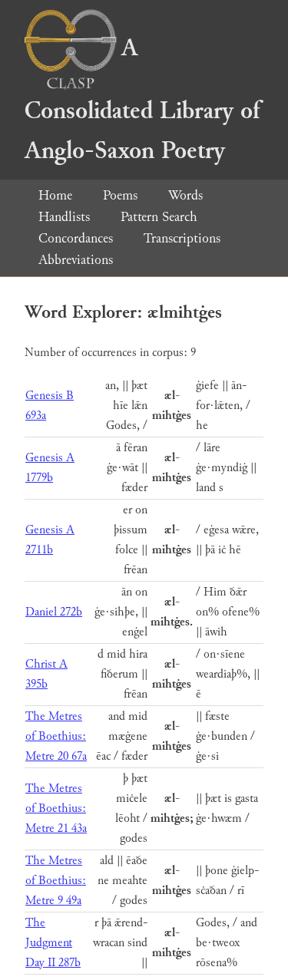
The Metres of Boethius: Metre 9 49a (56, 881)
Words (185, 195)
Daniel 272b (54, 612)
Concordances (76, 238)
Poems (120, 195)
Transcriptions (182, 238)
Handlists (64, 217)
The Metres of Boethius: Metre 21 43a (56, 808)
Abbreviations (76, 260)
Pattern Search (159, 217)
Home (55, 195)
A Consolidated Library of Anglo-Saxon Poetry (142, 99)
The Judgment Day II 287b (53, 943)
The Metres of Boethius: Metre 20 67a (56, 736)
